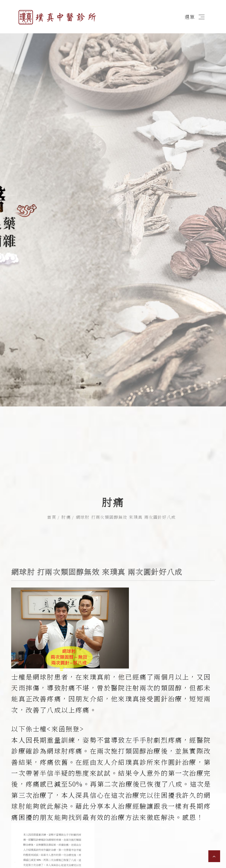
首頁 (52, 478)
